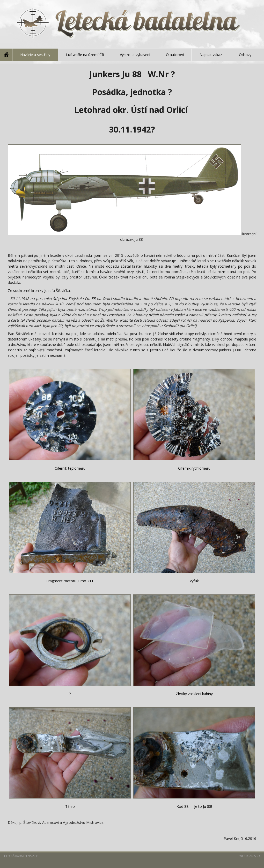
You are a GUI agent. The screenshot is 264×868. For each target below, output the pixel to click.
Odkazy (245, 55)
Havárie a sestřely (35, 55)
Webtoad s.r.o (250, 856)
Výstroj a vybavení (135, 55)
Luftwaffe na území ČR (85, 55)
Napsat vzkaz (211, 55)
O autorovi (175, 55)
